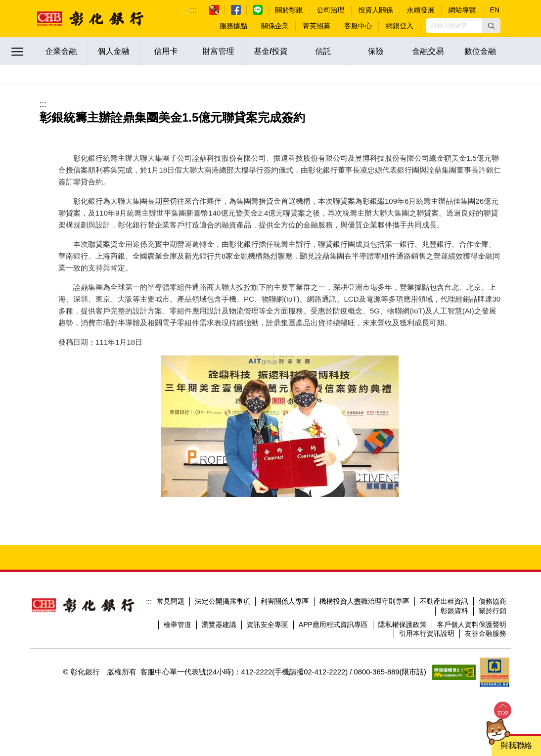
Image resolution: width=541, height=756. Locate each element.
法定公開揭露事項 (223, 601)
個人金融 (114, 51)
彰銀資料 (454, 611)
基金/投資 (270, 51)
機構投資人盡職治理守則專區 (364, 601)
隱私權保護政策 (403, 624)
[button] (491, 26)
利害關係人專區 (285, 601)
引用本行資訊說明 (427, 633)
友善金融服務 (486, 633)
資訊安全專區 (268, 624)
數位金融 (480, 51)
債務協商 (493, 601)
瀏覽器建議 (219, 624)
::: (194, 10)
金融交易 (428, 51)
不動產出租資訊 (444, 601)
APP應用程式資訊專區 (333, 624)
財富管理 (219, 51)
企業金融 (61, 51)
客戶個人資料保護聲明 (472, 624)
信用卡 (166, 51)
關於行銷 (493, 611)
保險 (376, 51)
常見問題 (171, 601)
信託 (323, 51)
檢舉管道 (178, 624)
